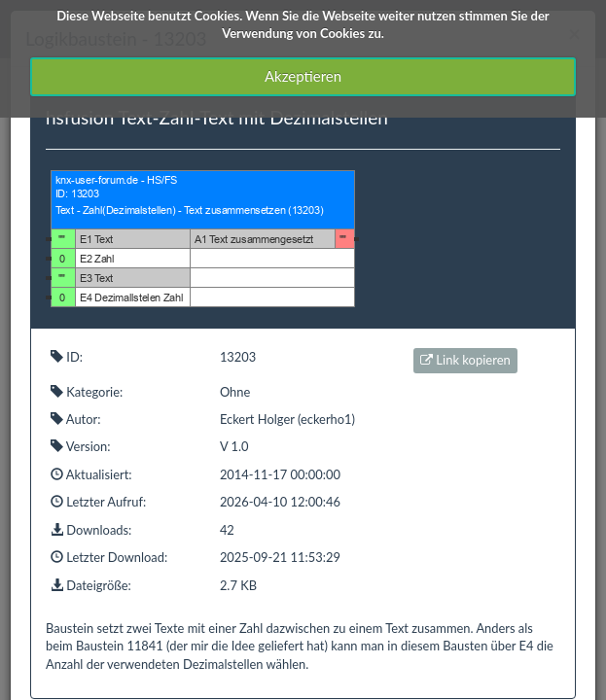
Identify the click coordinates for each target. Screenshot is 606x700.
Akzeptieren (303, 76)
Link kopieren (465, 360)
